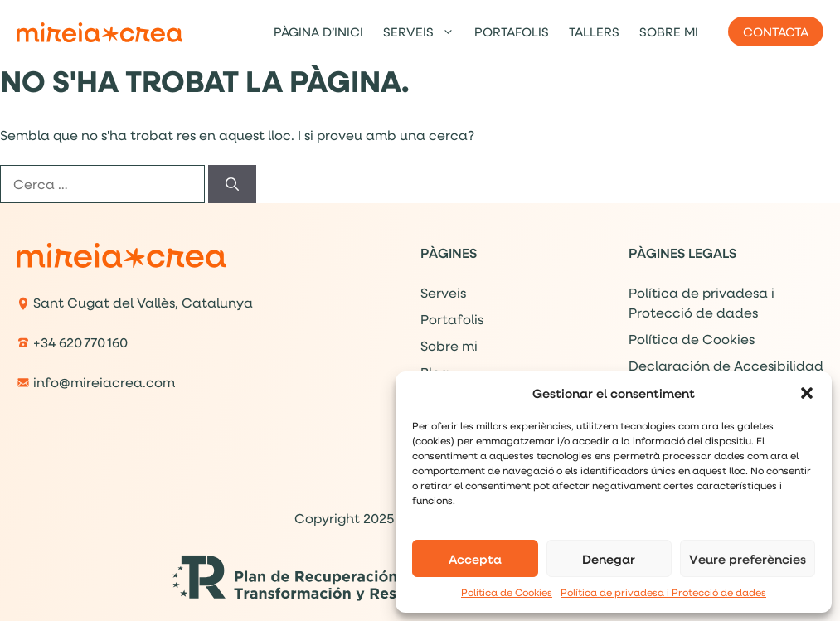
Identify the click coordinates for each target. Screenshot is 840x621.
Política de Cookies (507, 592)
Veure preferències (748, 559)
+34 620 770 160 (80, 342)
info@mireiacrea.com (104, 382)
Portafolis (512, 32)
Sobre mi (669, 32)
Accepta (475, 559)
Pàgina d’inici (318, 32)
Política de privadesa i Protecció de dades (663, 592)
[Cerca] (232, 184)
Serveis (424, 32)
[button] (807, 393)
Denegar (609, 559)
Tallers (594, 32)
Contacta (776, 32)
